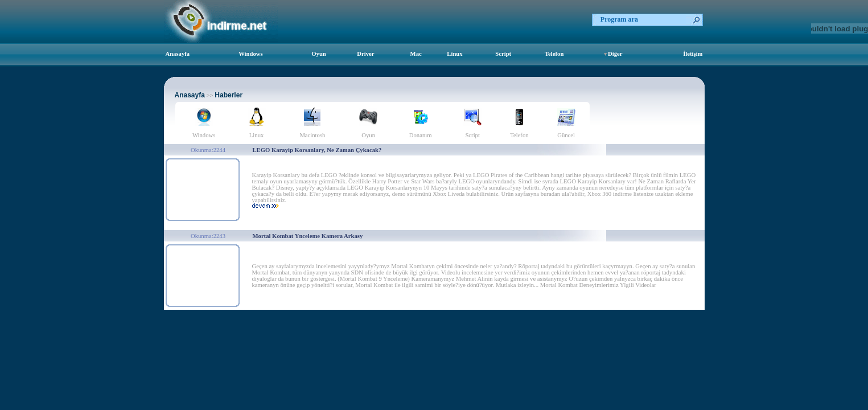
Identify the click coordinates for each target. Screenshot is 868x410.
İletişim (693, 54)
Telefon (554, 54)
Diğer (615, 54)
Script (503, 54)
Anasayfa (178, 54)
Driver (365, 54)
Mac (416, 54)
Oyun (318, 54)
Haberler (229, 95)
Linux (454, 54)
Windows (250, 54)
